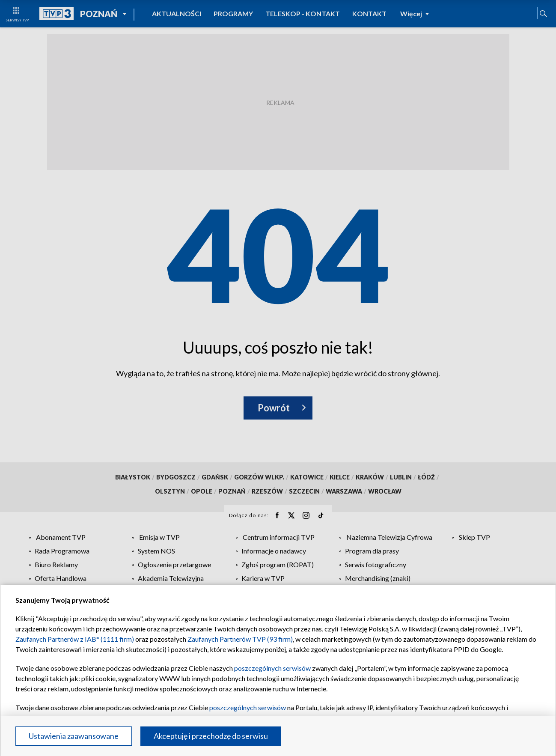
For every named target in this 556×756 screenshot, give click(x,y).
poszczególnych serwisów (272, 668)
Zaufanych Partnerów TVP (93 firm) (240, 639)
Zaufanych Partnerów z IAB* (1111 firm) (75, 639)
